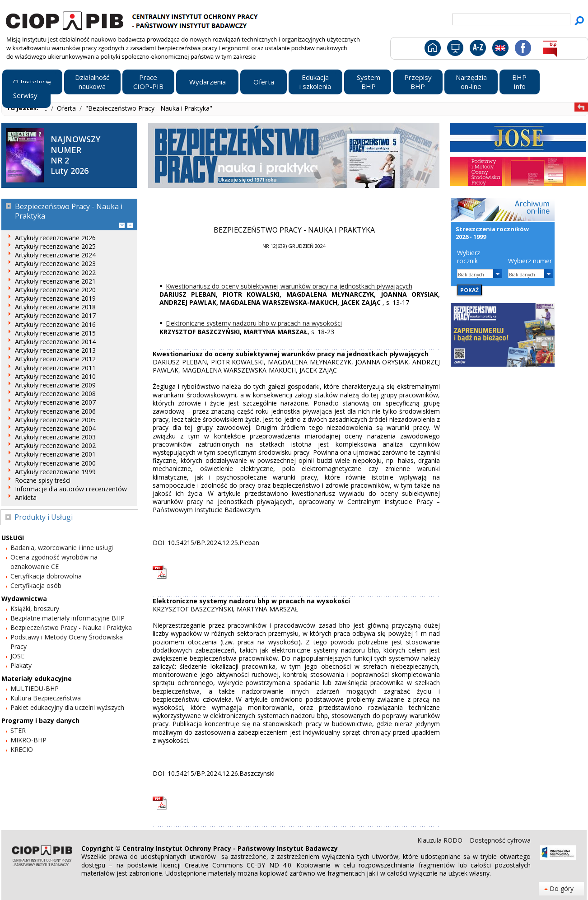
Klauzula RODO (441, 840)
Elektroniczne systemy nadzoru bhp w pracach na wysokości (254, 323)
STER (18, 730)
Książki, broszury (35, 609)
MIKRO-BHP (28, 740)
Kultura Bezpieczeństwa (46, 698)
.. (47, 108)
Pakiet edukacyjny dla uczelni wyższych (67, 707)
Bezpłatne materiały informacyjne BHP (68, 618)
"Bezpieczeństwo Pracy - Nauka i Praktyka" (149, 108)
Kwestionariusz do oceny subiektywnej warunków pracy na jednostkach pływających (289, 286)
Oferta (67, 108)
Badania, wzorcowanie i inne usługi (62, 548)
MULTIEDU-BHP (35, 688)
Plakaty (21, 665)
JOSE (17, 656)
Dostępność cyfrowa (500, 840)
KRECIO (22, 749)
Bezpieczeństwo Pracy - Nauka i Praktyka (71, 627)
